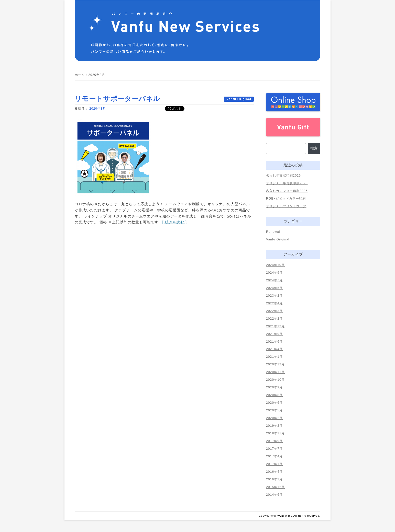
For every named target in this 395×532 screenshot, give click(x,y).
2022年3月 (274, 311)
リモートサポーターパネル (117, 99)
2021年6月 (274, 342)
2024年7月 (274, 280)
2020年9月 (274, 387)
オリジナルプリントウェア (286, 206)
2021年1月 (274, 357)
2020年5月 (274, 410)
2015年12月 (275, 487)
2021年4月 (274, 349)
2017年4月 (274, 456)
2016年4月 (274, 472)
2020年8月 (98, 109)
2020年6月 (274, 403)
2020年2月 (274, 418)
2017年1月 (274, 464)
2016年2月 (274, 479)
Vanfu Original (239, 99)
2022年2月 (274, 319)
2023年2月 (274, 296)
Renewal (273, 232)
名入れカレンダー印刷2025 (287, 191)
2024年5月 (274, 288)
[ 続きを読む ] (175, 222)
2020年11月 (275, 372)
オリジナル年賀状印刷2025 (287, 183)
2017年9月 (274, 441)
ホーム (80, 75)
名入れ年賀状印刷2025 (283, 176)
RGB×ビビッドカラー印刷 (286, 199)
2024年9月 (274, 273)
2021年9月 (274, 334)
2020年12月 (275, 364)
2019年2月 (274, 426)
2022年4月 (274, 303)
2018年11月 (275, 433)
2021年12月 (275, 326)
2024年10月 (275, 265)
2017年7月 (274, 449)
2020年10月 (275, 380)
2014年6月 (274, 495)
